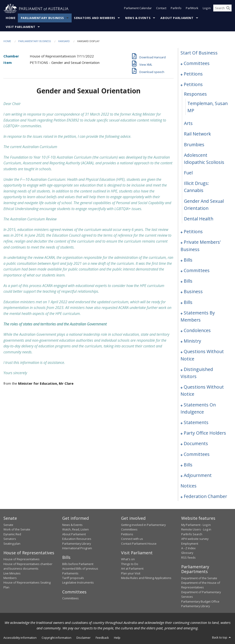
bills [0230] (188, 281)
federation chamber (205, 497)
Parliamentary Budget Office (200, 601)
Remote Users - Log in (196, 530)
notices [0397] (189, 486)
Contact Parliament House (139, 544)
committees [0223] (197, 271)
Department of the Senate (199, 578)
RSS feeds (188, 557)
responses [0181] (195, 94)
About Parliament (177, 18)
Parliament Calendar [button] (138, 9)
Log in (207, 9)
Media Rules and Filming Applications (146, 578)
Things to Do (130, 564)
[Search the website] (222, 9)
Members (10, 578)
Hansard (64, 41)
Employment (190, 544)
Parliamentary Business (42, 18)
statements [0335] (196, 423)
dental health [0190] (199, 219)
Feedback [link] (102, 638)
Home (11, 18)
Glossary (187, 553)
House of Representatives (22, 559)
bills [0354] (188, 465)
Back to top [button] (222, 638)
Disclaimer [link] (84, 638)
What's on (128, 559)
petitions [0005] (193, 74)
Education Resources (77, 539)
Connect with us (132, 539)
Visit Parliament (20, 27)
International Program (77, 548)
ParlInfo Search (192, 534)
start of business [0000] (199, 53)
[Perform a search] (228, 9)
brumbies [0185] (194, 145)
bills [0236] (188, 302)
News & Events (138, 18)
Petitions (127, 534)
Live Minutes (12, 573)
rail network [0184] (197, 134)
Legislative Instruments (78, 583)
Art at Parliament (132, 569)
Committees (70, 598)
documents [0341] (196, 444)
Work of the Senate (17, 530)
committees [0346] (197, 454)
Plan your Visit (131, 573)
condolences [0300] (197, 331)
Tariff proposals (73, 578)
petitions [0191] (193, 232)
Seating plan (12, 544)
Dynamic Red (12, 534)
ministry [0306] (192, 341)
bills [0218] (188, 260)
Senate (8, 525)
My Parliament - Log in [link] (196, 525)
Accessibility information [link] (20, 638)
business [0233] (193, 292)
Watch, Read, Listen (76, 530)
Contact (161, 9)
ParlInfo (176, 9)
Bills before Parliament (78, 564)
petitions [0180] (193, 85)
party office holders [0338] (205, 433)
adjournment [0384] (198, 475)
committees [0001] (197, 64)
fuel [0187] (188, 173)
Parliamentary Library (77, 544)
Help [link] (117, 638)
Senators (10, 539)
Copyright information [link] (57, 638)
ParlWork (192, 9)
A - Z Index (188, 548)
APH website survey (195, 539)
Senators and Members (95, 18)
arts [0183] (188, 123)
